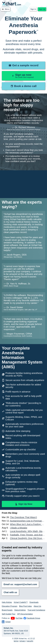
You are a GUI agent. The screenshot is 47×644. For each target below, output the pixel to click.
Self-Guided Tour (9, 614)
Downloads (34, 602)
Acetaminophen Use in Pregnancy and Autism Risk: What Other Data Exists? (28, 521)
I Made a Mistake (19, 528)
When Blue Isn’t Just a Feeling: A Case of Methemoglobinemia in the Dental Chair (28, 524)
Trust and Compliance (36, 610)
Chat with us (10, 592)
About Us (37, 606)
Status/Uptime (20, 610)
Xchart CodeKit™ (21, 602)
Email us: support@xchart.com (20, 584)
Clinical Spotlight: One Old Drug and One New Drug (28, 538)
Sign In (33, 9)
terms (16, 641)
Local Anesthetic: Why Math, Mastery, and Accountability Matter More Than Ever (28, 531)
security (30, 641)
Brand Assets (7, 610)
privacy (23, 641)
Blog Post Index (25, 606)
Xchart (6, 622)
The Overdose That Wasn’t (23, 517)
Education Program (10, 606)
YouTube (17, 618)
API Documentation (25, 614)
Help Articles (7, 602)
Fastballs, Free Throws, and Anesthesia (28, 535)
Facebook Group (32, 618)
